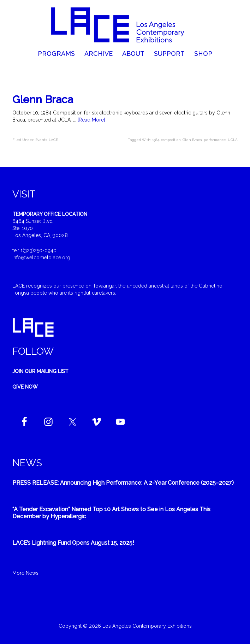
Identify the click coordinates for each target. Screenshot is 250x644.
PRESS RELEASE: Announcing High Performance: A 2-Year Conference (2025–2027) (123, 483)
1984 (156, 140)
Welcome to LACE (125, 25)
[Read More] (91, 120)
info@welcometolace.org (41, 258)
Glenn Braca (43, 99)
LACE (53, 140)
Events (41, 140)
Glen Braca (192, 140)
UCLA (233, 140)
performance (215, 140)
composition (171, 140)
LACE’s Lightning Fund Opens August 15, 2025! (73, 543)
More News (25, 573)
